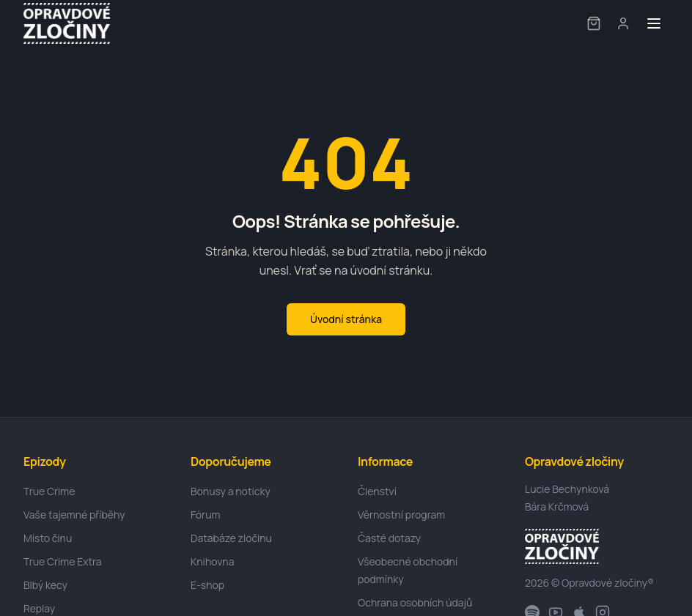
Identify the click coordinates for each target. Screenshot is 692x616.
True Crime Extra (63, 561)
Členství (377, 491)
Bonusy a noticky (231, 491)
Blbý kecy (45, 585)
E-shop (207, 585)
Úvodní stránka (346, 319)
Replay (39, 608)
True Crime (49, 491)
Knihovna (212, 561)
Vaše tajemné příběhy (74, 515)
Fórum (205, 515)
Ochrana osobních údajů (415, 602)
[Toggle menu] (654, 23)
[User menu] (623, 23)
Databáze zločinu (231, 538)
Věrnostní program (401, 515)
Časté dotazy (389, 538)
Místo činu (48, 538)
